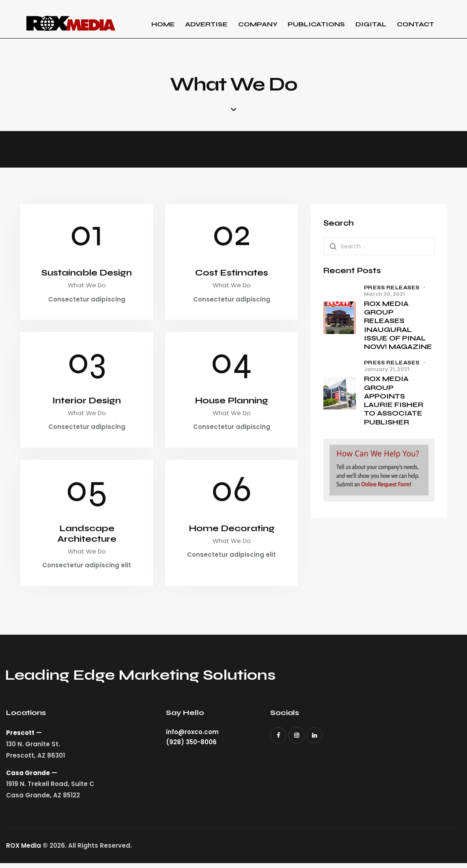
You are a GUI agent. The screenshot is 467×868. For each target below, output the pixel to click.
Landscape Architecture (87, 537)
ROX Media (24, 850)
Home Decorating (232, 532)
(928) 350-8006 (191, 747)
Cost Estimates (231, 274)
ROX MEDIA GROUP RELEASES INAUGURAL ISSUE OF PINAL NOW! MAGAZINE (398, 326)
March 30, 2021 (384, 295)
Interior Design (87, 403)
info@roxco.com (192, 737)
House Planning (232, 403)
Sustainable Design (87, 274)
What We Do (87, 287)
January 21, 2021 (387, 370)
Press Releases (392, 289)
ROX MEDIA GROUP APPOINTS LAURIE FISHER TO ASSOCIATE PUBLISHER (394, 402)
